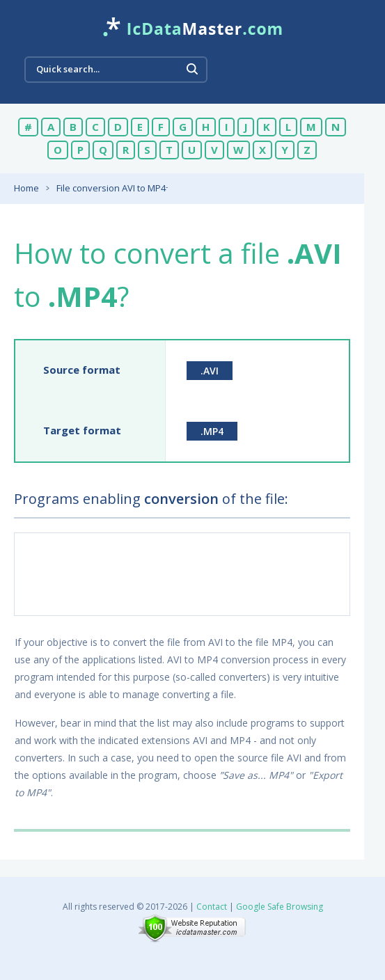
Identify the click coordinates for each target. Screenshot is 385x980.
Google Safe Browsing (280, 907)
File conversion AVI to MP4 (111, 188)
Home (26, 188)
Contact (212, 907)
